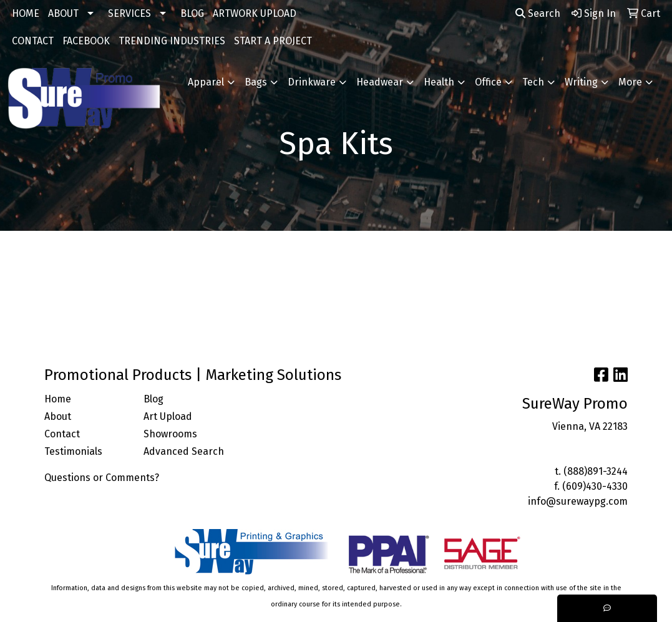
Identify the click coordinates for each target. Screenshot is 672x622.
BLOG (192, 13)
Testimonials (73, 451)
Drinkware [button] (312, 82)
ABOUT (63, 13)
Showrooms (170, 434)
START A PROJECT (273, 41)
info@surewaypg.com (578, 501)
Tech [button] (533, 82)
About (58, 416)
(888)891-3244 (596, 471)
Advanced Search (184, 451)
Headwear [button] (380, 82)
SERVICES (129, 13)
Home (58, 399)
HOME (26, 13)
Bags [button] (256, 82)
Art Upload (168, 416)
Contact (62, 434)
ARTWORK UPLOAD (255, 13)
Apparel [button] (206, 82)
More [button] (630, 82)
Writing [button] (581, 82)
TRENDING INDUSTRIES (172, 41)
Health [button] (439, 82)
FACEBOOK (86, 41)
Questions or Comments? (102, 478)
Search (538, 13)
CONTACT (33, 41)
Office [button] (488, 82)
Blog (153, 399)
